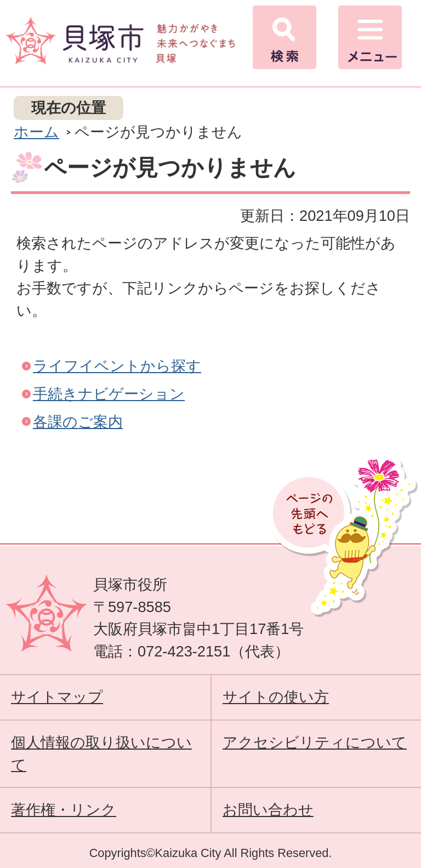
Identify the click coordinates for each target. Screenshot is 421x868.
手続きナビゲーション (109, 394)
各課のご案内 (78, 422)
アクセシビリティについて (315, 742)
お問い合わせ (268, 810)
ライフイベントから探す (117, 366)
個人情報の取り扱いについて (101, 753)
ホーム (36, 132)
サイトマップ (57, 697)
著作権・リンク (64, 810)
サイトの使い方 (276, 697)
